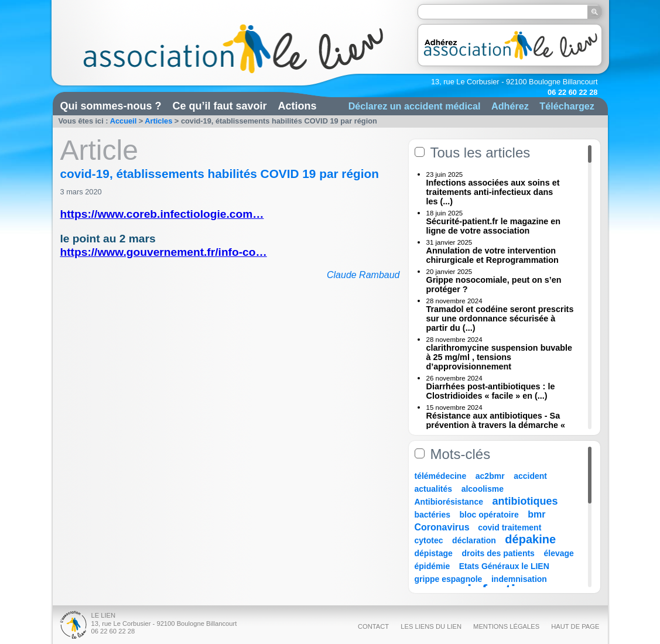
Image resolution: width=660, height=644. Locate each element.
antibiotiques (525, 501)
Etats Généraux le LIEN (504, 566)
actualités (434, 489)
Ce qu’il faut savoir (220, 106)
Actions (297, 106)
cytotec (429, 540)
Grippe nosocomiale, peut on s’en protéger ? (494, 285)
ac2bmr (490, 476)
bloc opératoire (489, 515)
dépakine (530, 539)
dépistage (434, 553)
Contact (373, 626)
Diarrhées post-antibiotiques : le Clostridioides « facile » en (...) (491, 391)
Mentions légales (506, 626)
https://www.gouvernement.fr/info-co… (164, 252)
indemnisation (519, 579)
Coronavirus (444, 527)
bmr (536, 514)
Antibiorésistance (449, 502)
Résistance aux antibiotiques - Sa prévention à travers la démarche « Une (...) (496, 425)
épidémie (432, 566)
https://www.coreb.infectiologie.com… (162, 214)
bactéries (432, 515)
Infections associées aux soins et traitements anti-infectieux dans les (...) (493, 192)
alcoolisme (483, 489)
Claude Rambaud (363, 275)
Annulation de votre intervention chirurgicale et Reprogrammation (493, 255)
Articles (158, 121)
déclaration (474, 540)
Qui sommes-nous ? (111, 106)
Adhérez (510, 106)
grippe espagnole (449, 579)
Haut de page (575, 626)
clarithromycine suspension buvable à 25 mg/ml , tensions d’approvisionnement (500, 357)
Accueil (124, 121)
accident (530, 476)
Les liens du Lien (431, 626)
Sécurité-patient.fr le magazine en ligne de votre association (494, 226)
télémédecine (441, 476)
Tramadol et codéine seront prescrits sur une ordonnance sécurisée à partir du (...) (500, 318)
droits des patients (498, 553)
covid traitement (509, 527)
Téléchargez (567, 106)
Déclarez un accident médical (415, 106)
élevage (558, 553)
